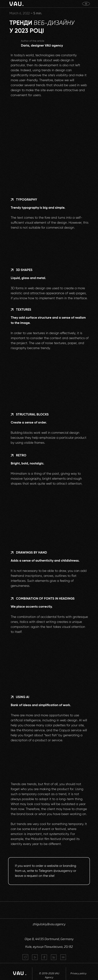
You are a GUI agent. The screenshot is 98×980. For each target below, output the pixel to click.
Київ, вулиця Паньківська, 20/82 (49, 946)
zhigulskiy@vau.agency (49, 924)
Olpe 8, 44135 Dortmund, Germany (49, 939)
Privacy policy (78, 973)
